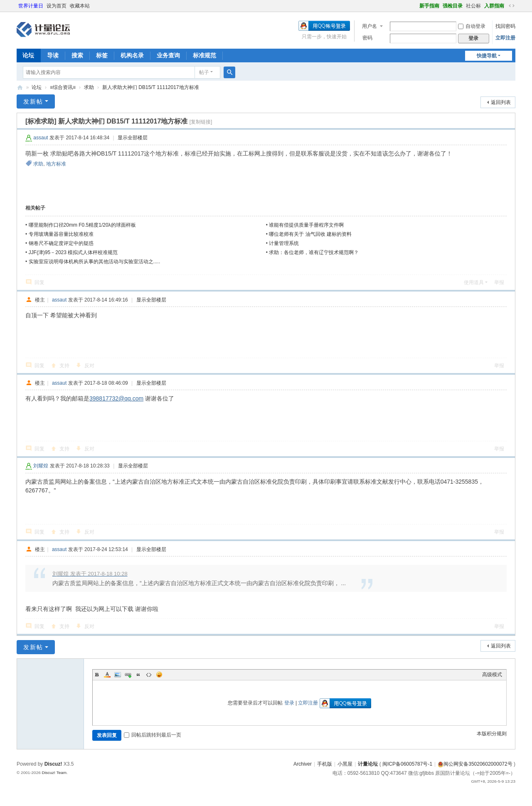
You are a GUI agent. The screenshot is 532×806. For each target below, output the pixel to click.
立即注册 (505, 38)
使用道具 (474, 282)
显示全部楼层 (133, 138)
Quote (138, 675)
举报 (499, 282)
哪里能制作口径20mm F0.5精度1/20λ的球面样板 (82, 225)
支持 (64, 366)
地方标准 (56, 164)
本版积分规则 (492, 734)
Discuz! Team (54, 773)
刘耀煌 (41, 466)
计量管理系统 (284, 243)
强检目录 (453, 6)
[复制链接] (201, 122)
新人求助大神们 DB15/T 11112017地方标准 (151, 87)
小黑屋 (345, 764)
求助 (89, 87)
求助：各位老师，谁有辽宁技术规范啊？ (314, 252)
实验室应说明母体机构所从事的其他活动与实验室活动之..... (95, 262)
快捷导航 (487, 56)
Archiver (303, 764)
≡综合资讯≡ (63, 87)
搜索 (77, 55)
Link (128, 675)
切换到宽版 (512, 6)
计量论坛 (20, 88)
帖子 (204, 72)
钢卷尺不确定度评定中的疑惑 (61, 243)
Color (107, 675)
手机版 (325, 764)
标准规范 (204, 55)
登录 (289, 703)
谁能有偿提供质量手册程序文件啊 (306, 225)
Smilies (159, 675)
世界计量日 (31, 6)
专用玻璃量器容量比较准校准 (61, 234)
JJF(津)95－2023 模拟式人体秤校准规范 (73, 252)
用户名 (369, 26)
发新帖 (33, 101)
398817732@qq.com (116, 398)
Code (149, 675)
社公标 (473, 6)
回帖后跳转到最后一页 (153, 735)
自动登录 (472, 26)
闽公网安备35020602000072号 (475, 764)
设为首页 (57, 6)
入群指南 (494, 6)
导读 (53, 55)
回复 (39, 282)
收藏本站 (80, 6)
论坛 (28, 55)
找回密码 (505, 26)
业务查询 (168, 55)
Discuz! (53, 764)
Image (118, 675)
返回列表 (501, 102)
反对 (89, 366)
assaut (41, 138)
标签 (102, 55)
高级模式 (492, 675)
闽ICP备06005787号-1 (407, 764)
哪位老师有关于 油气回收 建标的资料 (310, 234)
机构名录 (132, 55)
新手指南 (429, 6)
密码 (367, 38)
